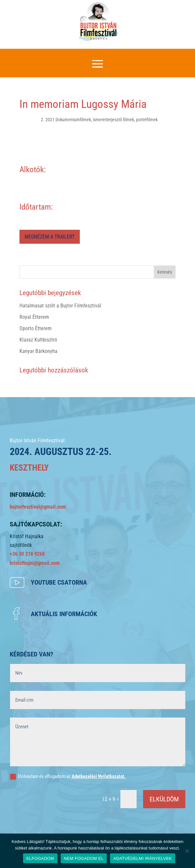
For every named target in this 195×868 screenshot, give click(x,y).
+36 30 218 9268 (27, 554)
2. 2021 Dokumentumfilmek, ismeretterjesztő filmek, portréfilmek (99, 120)
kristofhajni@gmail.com (35, 563)
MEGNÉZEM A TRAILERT (50, 237)
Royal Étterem (34, 317)
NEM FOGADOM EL (84, 858)
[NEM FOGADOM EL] (187, 851)
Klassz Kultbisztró (38, 340)
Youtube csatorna (59, 582)
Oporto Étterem (36, 328)
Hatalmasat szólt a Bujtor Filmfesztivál (60, 306)
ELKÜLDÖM (164, 799)
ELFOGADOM (40, 858)
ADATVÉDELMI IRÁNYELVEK (143, 858)
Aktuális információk (64, 614)
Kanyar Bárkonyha (38, 351)
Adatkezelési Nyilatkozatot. (99, 776)
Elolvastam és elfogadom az (68, 777)
